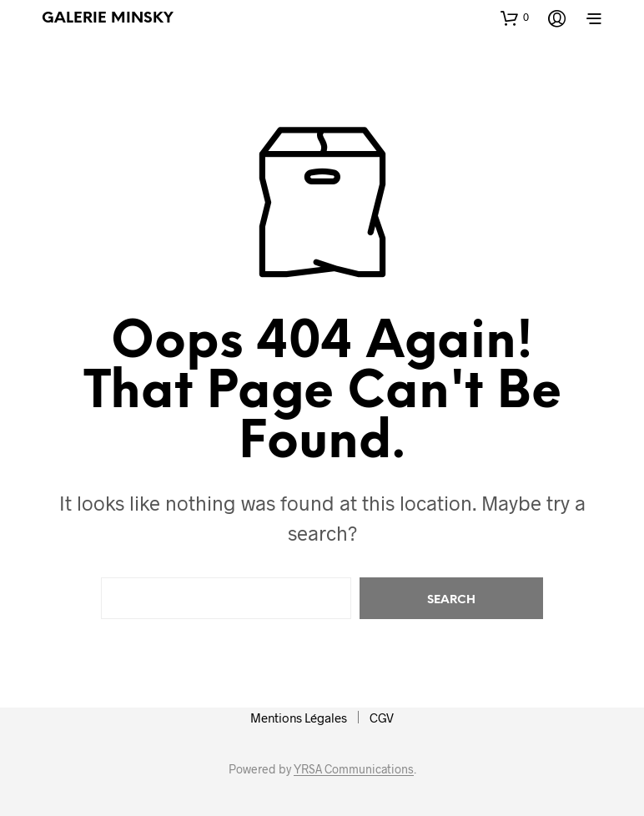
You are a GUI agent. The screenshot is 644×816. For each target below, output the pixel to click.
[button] (515, 18)
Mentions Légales (299, 718)
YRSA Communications (354, 769)
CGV (382, 718)
